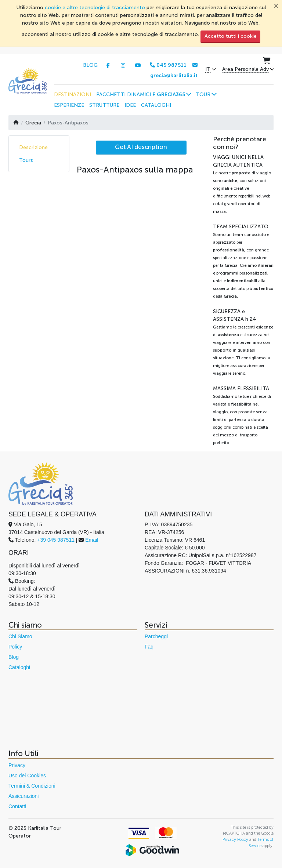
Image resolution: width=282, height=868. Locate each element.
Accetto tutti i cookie (231, 36)
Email (92, 540)
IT (208, 69)
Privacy (17, 765)
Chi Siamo (20, 636)
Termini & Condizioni (32, 786)
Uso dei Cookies (27, 776)
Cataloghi (19, 667)
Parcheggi (156, 636)
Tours (26, 160)
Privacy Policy (235, 839)
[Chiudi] (276, 6)
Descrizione (33, 147)
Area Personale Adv (245, 69)
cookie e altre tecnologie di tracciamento (95, 8)
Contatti (17, 806)
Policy (15, 647)
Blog (14, 657)
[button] (143, 94)
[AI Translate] (141, 148)
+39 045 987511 (56, 540)
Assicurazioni (23, 796)
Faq (149, 647)
